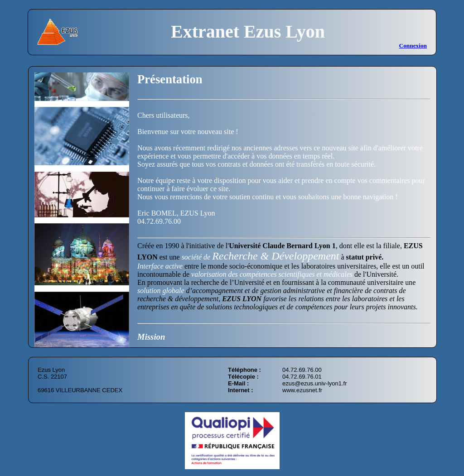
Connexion (413, 46)
